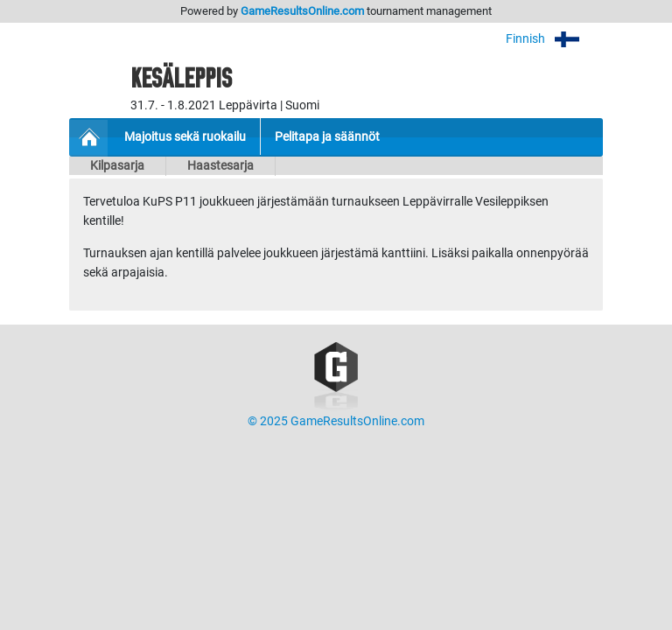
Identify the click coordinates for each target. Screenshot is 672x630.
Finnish (554, 39)
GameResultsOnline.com (302, 11)
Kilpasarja (117, 166)
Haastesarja (220, 166)
